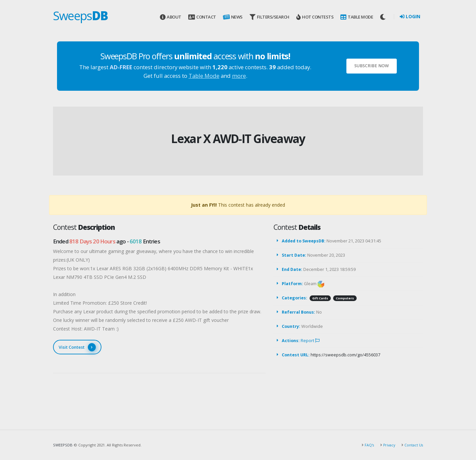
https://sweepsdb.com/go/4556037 (345, 355)
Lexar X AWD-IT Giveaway (238, 139)
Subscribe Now (372, 66)
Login (410, 16)
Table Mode (357, 17)
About (171, 17)
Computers (345, 298)
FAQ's (367, 445)
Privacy (387, 445)
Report (310, 341)
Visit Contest (77, 347)
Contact (202, 17)
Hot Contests (315, 17)
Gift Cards (320, 298)
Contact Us (413, 445)
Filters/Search (269, 17)
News (232, 17)
